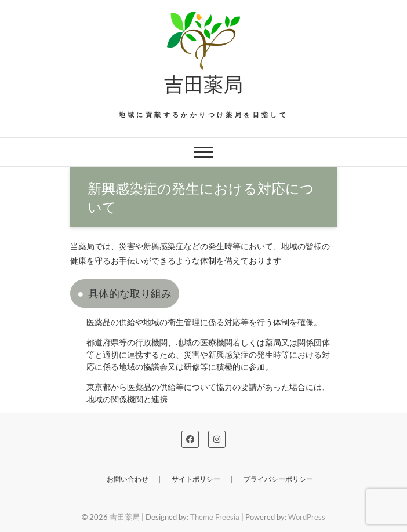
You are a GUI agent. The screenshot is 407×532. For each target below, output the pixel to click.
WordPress (307, 517)
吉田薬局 (203, 83)
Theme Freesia (215, 517)
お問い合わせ (128, 479)
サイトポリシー (196, 479)
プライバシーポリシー (278, 479)
